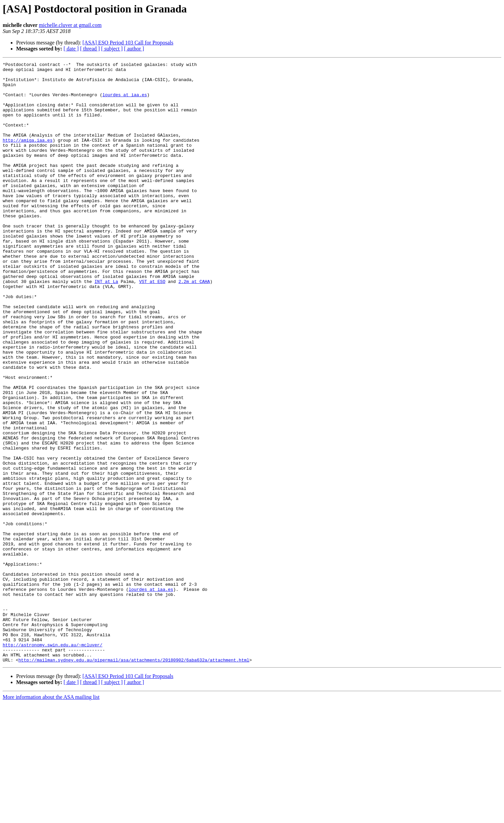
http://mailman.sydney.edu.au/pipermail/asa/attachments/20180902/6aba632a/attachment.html (134, 780)
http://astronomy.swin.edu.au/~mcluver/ (52, 762)
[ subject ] (112, 49)
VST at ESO (152, 326)
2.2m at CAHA (194, 326)
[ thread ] (90, 49)
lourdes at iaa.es (125, 102)
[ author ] (134, 49)
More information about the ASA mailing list (51, 817)
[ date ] (71, 49)
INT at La (106, 326)
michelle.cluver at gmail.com (70, 25)
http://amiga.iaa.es (28, 156)
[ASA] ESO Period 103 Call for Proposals (128, 43)
